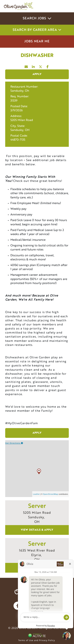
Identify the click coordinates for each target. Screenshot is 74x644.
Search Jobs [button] (37, 18)
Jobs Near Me (37, 42)
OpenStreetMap (50, 494)
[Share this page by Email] (26, 66)
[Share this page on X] (41, 66)
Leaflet (36, 494)
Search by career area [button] (37, 30)
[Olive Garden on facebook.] (18, 606)
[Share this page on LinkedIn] (34, 66)
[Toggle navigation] (66, 6)
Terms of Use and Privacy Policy (37, 640)
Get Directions (14, 443)
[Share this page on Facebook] (48, 66)
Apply (37, 74)
